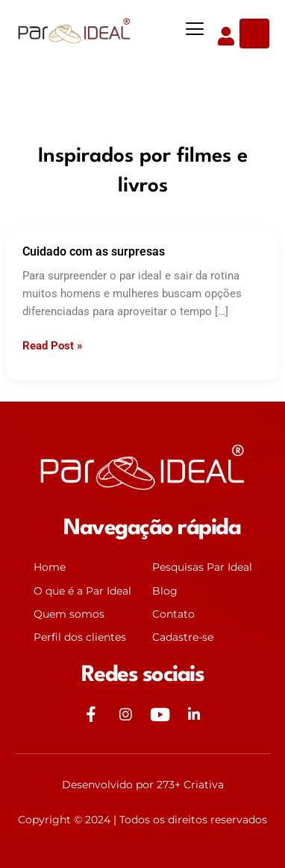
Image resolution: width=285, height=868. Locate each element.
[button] (195, 29)
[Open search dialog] (254, 34)
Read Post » (52, 345)
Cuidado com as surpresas (94, 251)
